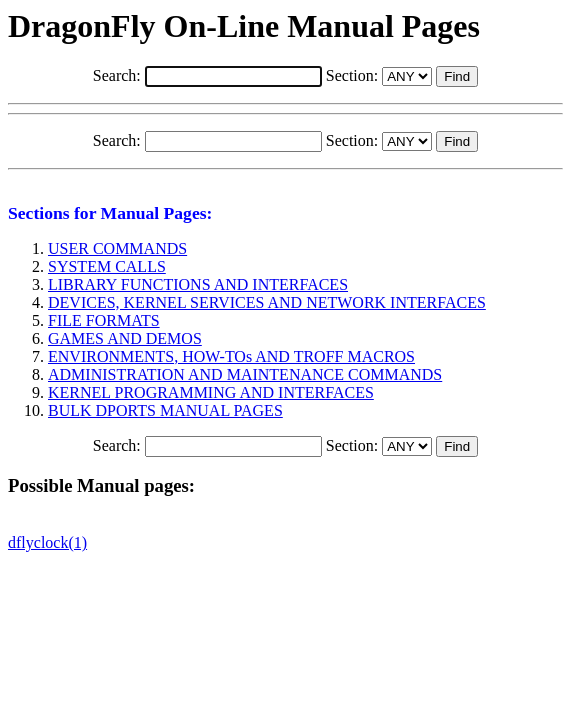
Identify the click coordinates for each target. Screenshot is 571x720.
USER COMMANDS (117, 248)
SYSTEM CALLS (107, 266)
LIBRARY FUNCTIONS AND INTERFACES (198, 284)
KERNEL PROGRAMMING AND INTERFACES (211, 392)
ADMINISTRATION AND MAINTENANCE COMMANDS (245, 374)
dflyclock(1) (47, 542)
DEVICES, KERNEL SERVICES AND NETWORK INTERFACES (267, 302)
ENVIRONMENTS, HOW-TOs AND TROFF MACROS (231, 356)
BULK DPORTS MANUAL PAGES (165, 410)
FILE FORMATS (104, 320)
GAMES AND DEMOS (125, 338)
